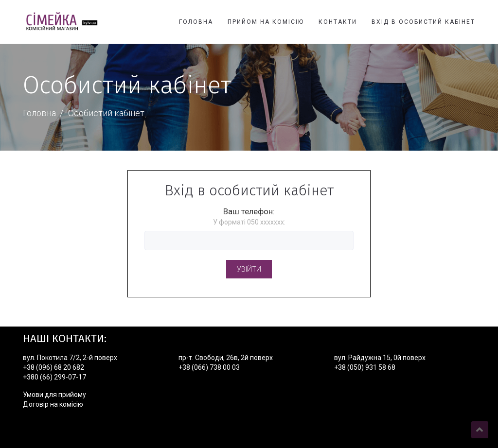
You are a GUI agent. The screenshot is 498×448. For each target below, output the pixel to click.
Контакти (338, 22)
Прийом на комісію (266, 22)
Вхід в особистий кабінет (423, 22)
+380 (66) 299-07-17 (54, 377)
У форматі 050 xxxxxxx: (249, 222)
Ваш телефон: (249, 211)
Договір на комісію (53, 404)
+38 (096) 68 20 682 (53, 367)
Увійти (249, 269)
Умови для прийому (54, 395)
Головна (196, 22)
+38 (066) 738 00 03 (209, 367)
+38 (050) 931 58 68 (365, 367)
